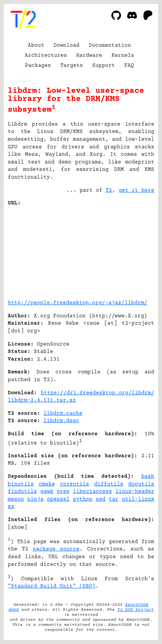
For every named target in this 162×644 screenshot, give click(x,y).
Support (103, 66)
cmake (47, 484)
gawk (47, 492)
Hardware (89, 56)
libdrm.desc (61, 421)
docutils (141, 484)
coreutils (75, 484)
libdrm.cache (63, 414)
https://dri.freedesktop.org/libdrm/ (97, 393)
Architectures (46, 56)
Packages (38, 66)
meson (16, 499)
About (36, 46)
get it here (136, 191)
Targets (72, 66)
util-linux (138, 499)
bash (148, 477)
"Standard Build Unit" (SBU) (52, 586)
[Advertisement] (131, 250)
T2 (109, 191)
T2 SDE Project (135, 610)
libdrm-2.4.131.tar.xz (42, 400)
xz (11, 507)
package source (56, 549)
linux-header (135, 492)
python (83, 499)
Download (66, 46)
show (17, 528)
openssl (58, 499)
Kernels (123, 56)
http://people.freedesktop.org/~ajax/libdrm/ (78, 303)
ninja (36, 499)
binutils (21, 484)
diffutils (109, 484)
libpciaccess (93, 492)
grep (63, 492)
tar (113, 499)
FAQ (129, 66)
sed (100, 499)
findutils (22, 492)
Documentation (110, 46)
